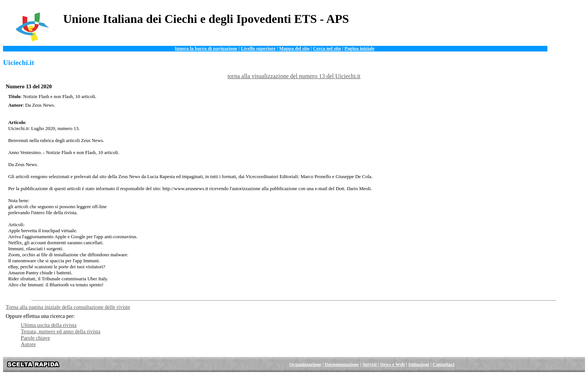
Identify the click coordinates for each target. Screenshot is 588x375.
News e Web (393, 364)
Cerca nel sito (327, 48)
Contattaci (444, 364)
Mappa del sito (294, 48)
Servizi (370, 364)
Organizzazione (305, 364)
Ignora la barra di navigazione (206, 48)
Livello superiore (258, 48)
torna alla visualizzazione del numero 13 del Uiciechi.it (294, 76)
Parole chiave (35, 338)
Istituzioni (419, 364)
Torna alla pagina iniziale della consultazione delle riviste (68, 307)
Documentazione (342, 364)
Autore (28, 344)
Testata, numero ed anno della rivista (61, 331)
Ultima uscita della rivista (48, 325)
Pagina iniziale (359, 48)
